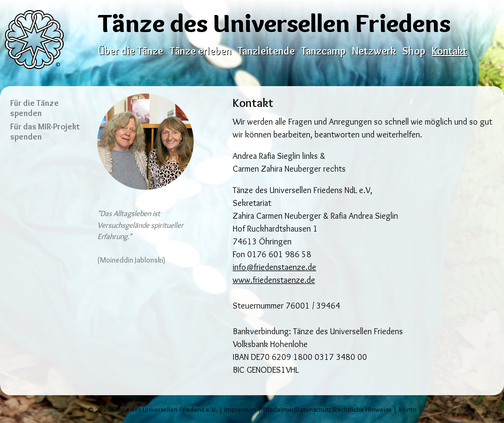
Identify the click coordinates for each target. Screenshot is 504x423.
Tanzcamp (323, 51)
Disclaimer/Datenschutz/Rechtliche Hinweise (327, 409)
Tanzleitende (266, 51)
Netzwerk (374, 51)
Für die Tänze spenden (35, 108)
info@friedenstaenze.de (274, 267)
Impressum (240, 409)
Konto (408, 409)
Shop (414, 51)
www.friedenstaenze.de (274, 280)
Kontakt (449, 51)
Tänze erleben (200, 51)
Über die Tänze (131, 51)
